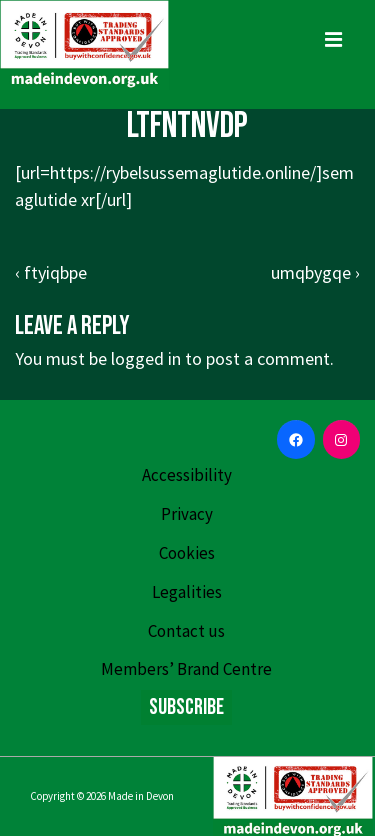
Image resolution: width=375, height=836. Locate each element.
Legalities (187, 592)
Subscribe (186, 707)
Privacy (187, 514)
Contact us (186, 631)
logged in (146, 358)
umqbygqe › (315, 272)
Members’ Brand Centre (186, 669)
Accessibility (187, 475)
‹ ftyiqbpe (51, 272)
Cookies (187, 553)
